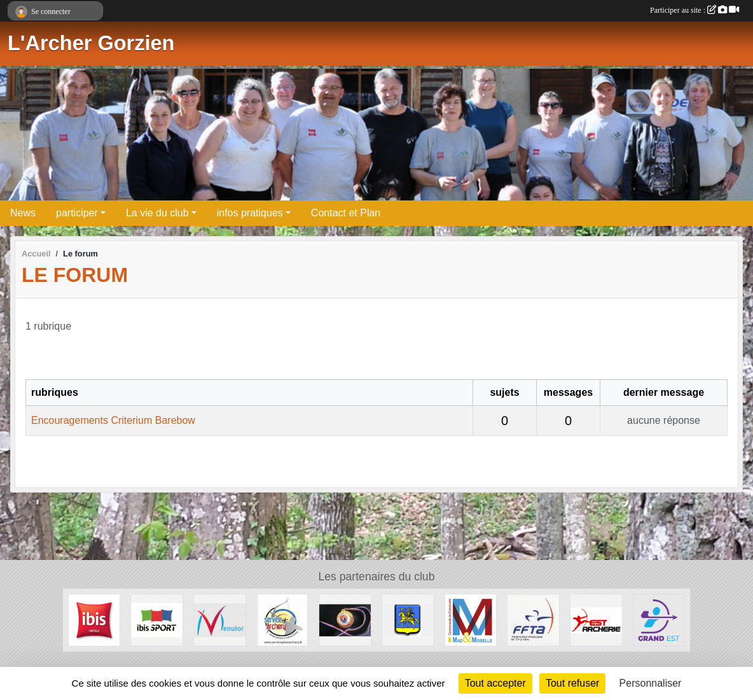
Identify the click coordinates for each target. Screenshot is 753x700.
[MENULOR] (220, 619)
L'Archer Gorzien (91, 43)
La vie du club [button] (157, 213)
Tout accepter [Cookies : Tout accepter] (495, 683)
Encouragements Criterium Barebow (113, 420)
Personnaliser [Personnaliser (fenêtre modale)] (651, 683)
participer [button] (77, 213)
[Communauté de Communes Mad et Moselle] (471, 619)
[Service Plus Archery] (283, 619)
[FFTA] (533, 619)
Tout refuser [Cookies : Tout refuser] (572, 683)
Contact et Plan (346, 213)
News (23, 213)
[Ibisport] (157, 619)
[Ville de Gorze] (408, 619)
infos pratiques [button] (250, 213)
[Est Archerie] (596, 619)
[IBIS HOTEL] (94, 619)
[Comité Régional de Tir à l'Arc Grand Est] (659, 619)
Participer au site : (694, 10)
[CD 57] (345, 619)
